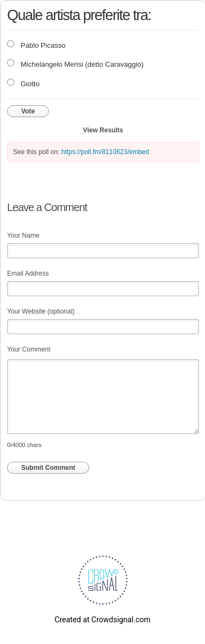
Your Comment (29, 349)
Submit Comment (48, 468)
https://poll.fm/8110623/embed (105, 152)
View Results (103, 130)
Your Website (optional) (41, 311)
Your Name (23, 235)
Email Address (28, 273)
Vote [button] (28, 111)
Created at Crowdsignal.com (102, 620)
